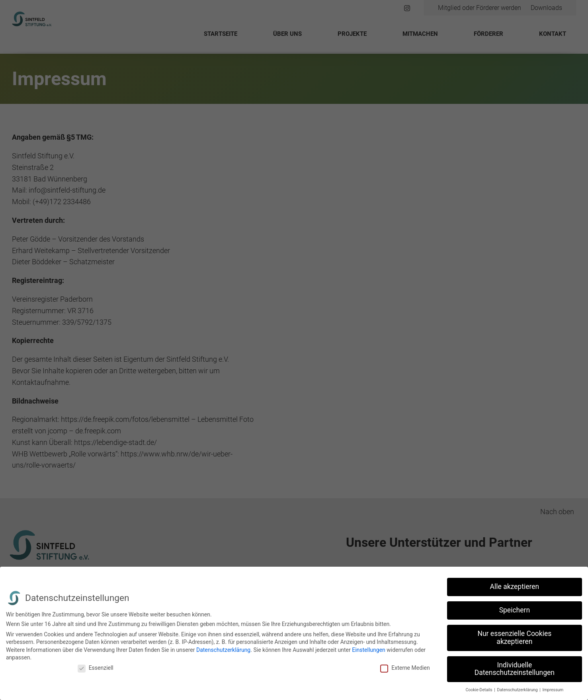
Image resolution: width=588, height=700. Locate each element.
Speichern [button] (515, 610)
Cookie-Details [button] (479, 690)
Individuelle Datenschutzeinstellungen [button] (515, 669)
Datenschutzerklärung (223, 650)
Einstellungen (369, 650)
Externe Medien (405, 668)
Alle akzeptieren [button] (515, 587)
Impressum (553, 690)
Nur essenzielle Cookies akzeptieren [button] (514, 638)
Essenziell (96, 668)
